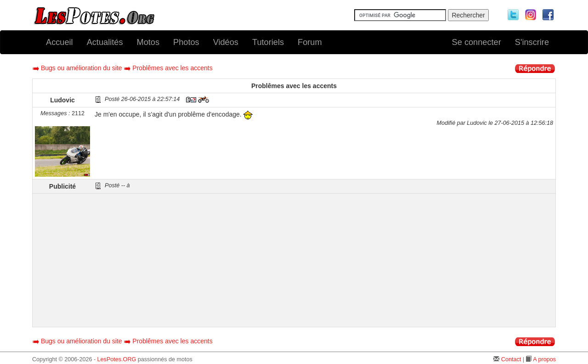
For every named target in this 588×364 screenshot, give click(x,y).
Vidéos (226, 42)
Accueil (59, 42)
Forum (310, 42)
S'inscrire (532, 42)
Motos (148, 42)
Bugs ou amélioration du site (82, 68)
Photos (186, 42)
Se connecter (477, 42)
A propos (544, 359)
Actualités (105, 42)
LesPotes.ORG (117, 359)
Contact (511, 359)
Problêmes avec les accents (172, 68)
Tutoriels (268, 42)
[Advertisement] (324, 260)
